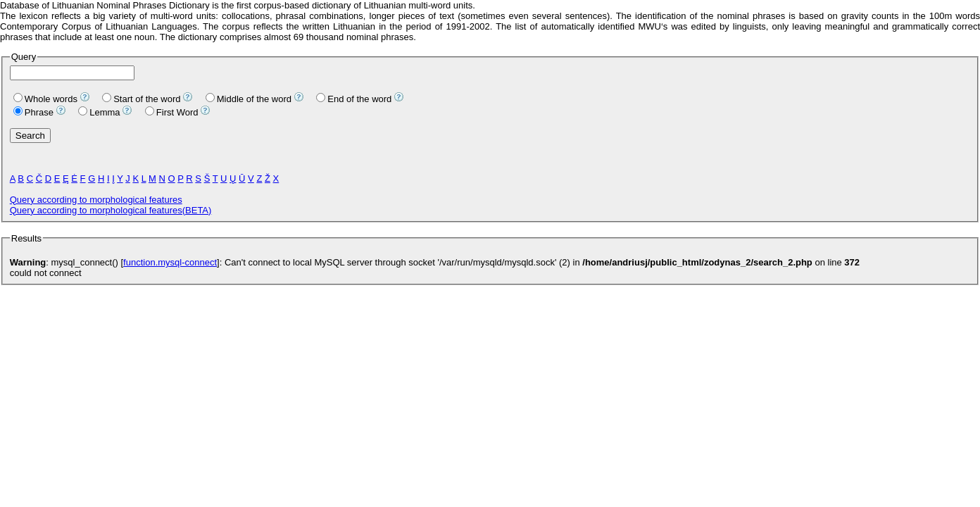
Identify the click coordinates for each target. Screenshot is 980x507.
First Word (172, 112)
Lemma (99, 112)
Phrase (33, 112)
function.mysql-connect (170, 262)
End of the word (354, 99)
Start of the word (141, 99)
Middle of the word (249, 99)
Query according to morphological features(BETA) (111, 210)
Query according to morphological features (96, 200)
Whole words (45, 99)
